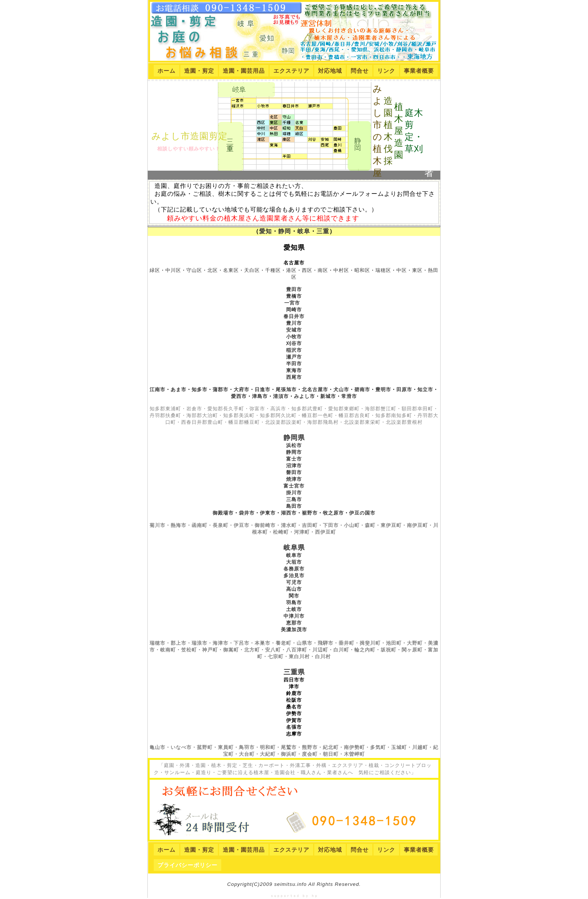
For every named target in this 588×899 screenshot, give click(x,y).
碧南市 (362, 389)
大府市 (241, 389)
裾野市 (310, 513)
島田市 (294, 506)
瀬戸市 (294, 357)
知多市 (199, 389)
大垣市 (294, 562)
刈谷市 (294, 343)
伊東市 (268, 513)
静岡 (285, 231)
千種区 (273, 270)
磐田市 (294, 472)
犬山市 (341, 389)
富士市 (294, 459)
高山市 (294, 589)
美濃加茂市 (294, 630)
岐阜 (304, 231)
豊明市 (383, 389)
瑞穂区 (383, 270)
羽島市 (294, 603)
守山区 (194, 270)
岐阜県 (294, 548)
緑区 (155, 270)
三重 (323, 231)
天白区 (252, 270)
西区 (307, 270)
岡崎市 (294, 310)
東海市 (294, 370)
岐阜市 (294, 555)
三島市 (294, 499)
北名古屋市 (315, 389)
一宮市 (292, 303)
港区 (291, 270)
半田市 (294, 364)
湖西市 (289, 513)
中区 (402, 270)
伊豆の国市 (362, 513)
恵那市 (294, 623)
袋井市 (247, 513)
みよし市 (304, 396)
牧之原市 (333, 513)
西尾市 (294, 377)
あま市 (178, 389)
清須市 (281, 396)
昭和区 (362, 270)
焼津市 (294, 479)
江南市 (157, 389)
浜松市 (294, 445)
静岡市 (294, 452)
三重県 (294, 672)
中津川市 (294, 616)
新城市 (328, 396)
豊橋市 (294, 296)
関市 (294, 596)
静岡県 (294, 438)
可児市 (294, 582)
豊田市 (294, 289)
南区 (323, 270)
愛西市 (239, 396)
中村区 (341, 270)
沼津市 (294, 466)
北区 (213, 270)
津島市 (260, 396)
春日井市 (294, 316)
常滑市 (349, 396)
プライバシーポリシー (187, 865)
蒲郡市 (220, 389)
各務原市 (294, 569)
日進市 (262, 389)
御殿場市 (223, 513)
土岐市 (294, 609)
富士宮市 (294, 486)
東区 (417, 270)
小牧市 (294, 337)
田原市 (404, 389)
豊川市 (294, 323)
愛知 (265, 231)
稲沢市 (294, 350)
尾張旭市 (286, 389)
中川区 (173, 270)
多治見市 (294, 576)
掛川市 (294, 493)
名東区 (231, 270)
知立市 (425, 389)
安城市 (294, 330)
